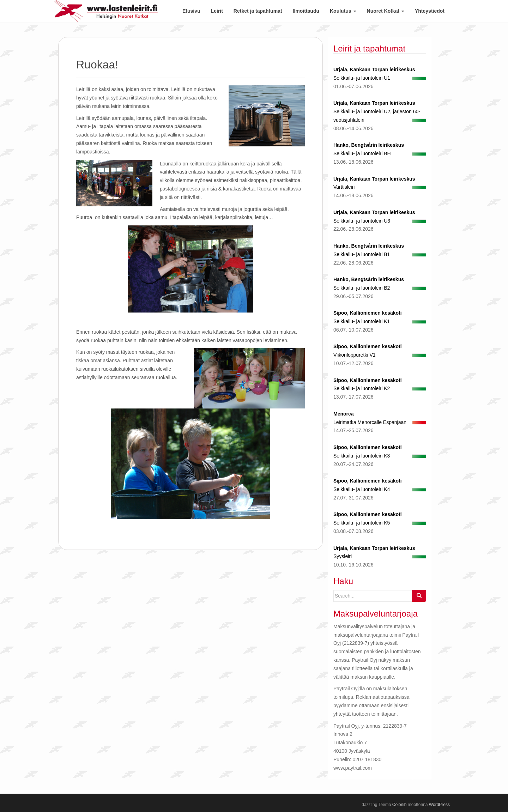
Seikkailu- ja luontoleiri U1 (362, 78)
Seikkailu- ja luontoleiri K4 (362, 489)
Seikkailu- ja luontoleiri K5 (362, 523)
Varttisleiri (344, 187)
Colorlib (400, 805)
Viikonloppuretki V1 (355, 355)
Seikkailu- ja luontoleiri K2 (362, 388)
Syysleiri (343, 556)
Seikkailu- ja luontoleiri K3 (362, 456)
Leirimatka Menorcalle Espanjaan (370, 422)
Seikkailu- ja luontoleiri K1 (362, 321)
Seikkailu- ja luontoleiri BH (362, 153)
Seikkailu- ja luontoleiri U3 (362, 221)
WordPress (439, 805)
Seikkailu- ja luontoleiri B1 (362, 254)
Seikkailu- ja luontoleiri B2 (362, 288)
